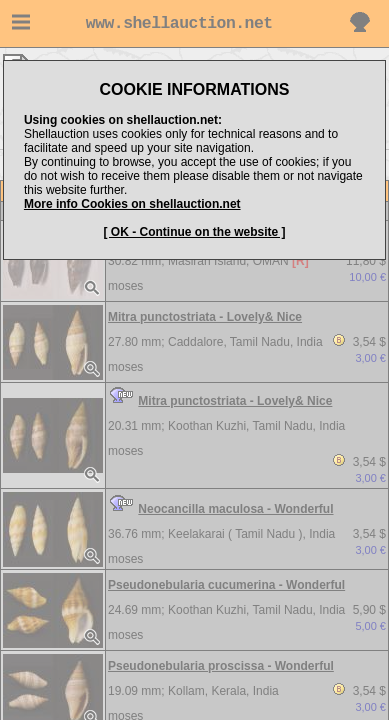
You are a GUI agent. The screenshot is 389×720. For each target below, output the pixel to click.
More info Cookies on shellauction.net (132, 204)
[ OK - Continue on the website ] (195, 232)
